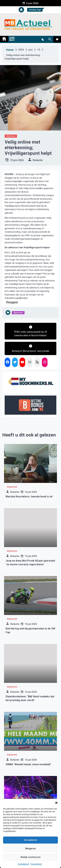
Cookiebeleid (23, 864)
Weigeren (31, 849)
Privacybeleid (36, 864)
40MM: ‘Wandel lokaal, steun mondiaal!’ (28, 764)
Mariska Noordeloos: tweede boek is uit (29, 497)
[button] (56, 803)
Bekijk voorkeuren (31, 857)
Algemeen (11, 136)
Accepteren (31, 840)
